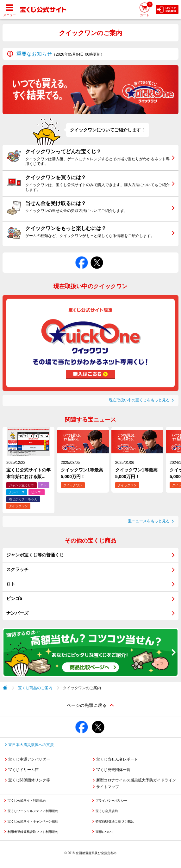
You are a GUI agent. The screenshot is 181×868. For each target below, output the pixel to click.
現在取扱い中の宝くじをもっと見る (139, 400)
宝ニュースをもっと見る (149, 521)
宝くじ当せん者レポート (117, 759)
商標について (105, 832)
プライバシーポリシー (111, 801)
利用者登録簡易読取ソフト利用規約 (33, 832)
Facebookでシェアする (82, 256)
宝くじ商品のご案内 (35, 688)
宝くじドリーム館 (23, 770)
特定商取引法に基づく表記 (115, 821)
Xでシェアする (97, 256)
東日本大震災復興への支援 (31, 745)
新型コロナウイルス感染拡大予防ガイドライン (136, 780)
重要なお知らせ (34, 54)
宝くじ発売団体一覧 (113, 770)
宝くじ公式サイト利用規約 (27, 801)
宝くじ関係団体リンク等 (29, 780)
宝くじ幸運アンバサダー (29, 759)
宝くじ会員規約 (107, 811)
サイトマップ (108, 787)
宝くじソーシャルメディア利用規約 (33, 811)
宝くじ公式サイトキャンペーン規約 (33, 821)
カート (146, 9)
